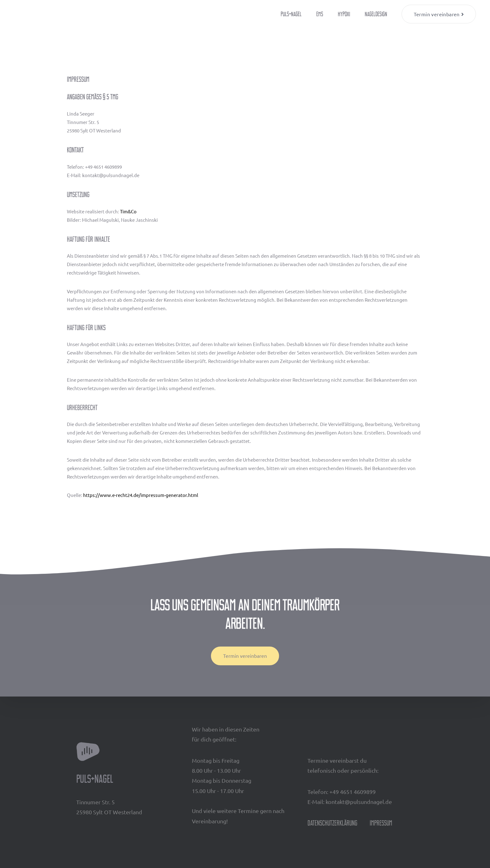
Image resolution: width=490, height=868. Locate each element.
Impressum (381, 823)
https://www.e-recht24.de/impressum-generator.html (141, 495)
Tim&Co (128, 211)
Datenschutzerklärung (332, 823)
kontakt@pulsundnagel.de (359, 802)
